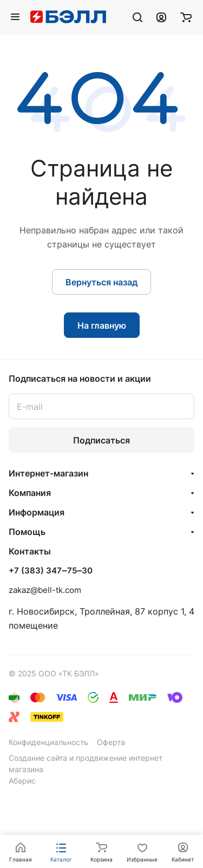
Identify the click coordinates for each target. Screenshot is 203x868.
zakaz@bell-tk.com (45, 590)
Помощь (27, 532)
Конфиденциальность (48, 742)
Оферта (111, 742)
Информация (37, 512)
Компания (30, 493)
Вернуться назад (101, 282)
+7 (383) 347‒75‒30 (51, 571)
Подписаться (101, 440)
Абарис (22, 781)
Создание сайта (38, 758)
